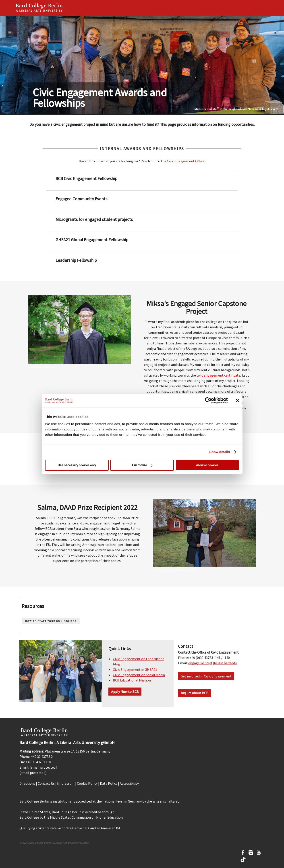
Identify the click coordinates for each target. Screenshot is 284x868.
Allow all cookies (207, 465)
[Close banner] (238, 400)
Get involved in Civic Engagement (206, 676)
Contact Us (46, 783)
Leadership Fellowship (76, 260)
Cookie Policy (87, 783)
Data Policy (109, 783)
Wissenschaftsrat (166, 801)
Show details (220, 452)
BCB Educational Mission (132, 680)
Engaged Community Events (81, 199)
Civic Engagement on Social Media (139, 675)
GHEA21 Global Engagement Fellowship (91, 240)
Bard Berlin (39, 8)
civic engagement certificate (218, 375)
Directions (27, 783)
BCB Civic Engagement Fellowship (86, 178)
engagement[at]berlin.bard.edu (212, 663)
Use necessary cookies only (77, 465)
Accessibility (129, 783)
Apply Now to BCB (125, 692)
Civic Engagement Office (186, 161)
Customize (142, 465)
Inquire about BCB (195, 693)
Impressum (66, 783)
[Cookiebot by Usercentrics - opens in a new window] (208, 400)
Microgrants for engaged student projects (94, 219)
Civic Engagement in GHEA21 (135, 669)
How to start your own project (51, 621)
